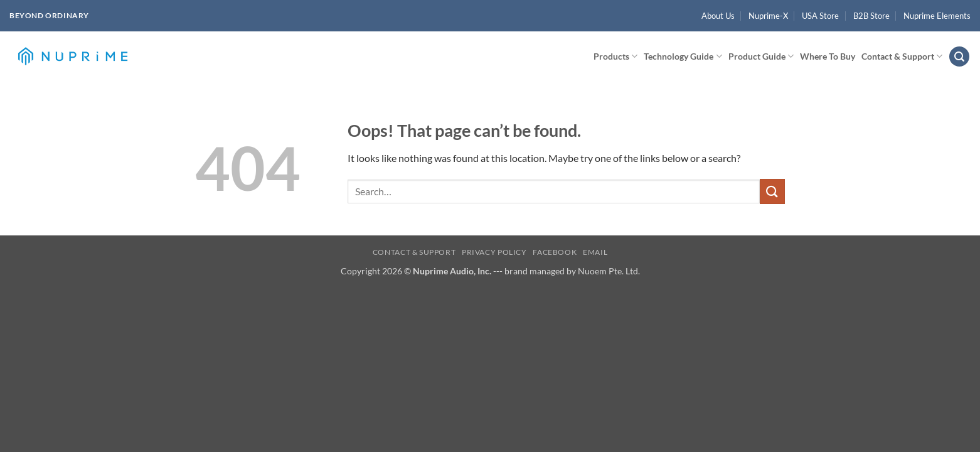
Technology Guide (683, 56)
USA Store (820, 16)
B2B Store (871, 16)
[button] (959, 57)
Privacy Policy (494, 252)
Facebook (555, 252)
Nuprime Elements (937, 16)
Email (595, 252)
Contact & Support (902, 56)
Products (615, 56)
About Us (718, 16)
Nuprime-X (768, 16)
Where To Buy (828, 56)
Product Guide (761, 56)
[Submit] (772, 191)
